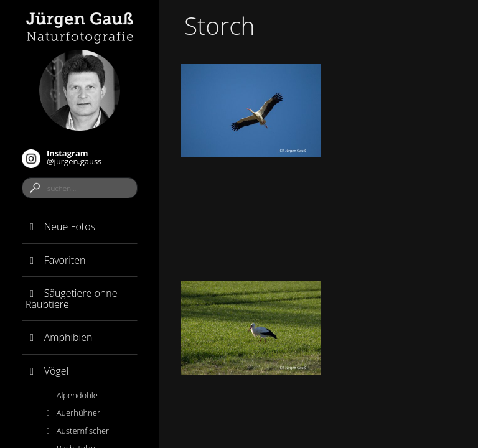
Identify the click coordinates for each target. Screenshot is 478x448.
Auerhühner (72, 413)
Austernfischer (76, 431)
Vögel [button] (47, 371)
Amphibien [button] (59, 337)
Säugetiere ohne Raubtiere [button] (71, 299)
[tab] (80, 227)
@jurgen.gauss (62, 158)
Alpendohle (70, 395)
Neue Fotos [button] (60, 226)
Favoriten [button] (55, 260)
